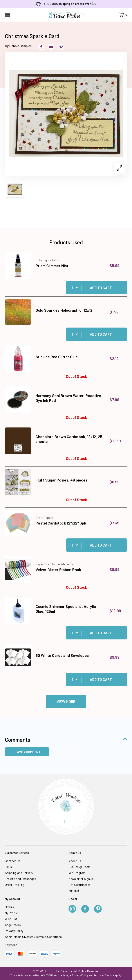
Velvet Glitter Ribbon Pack (58, 570)
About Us (75, 861)
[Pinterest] (98, 909)
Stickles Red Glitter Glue (57, 357)
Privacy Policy (14, 931)
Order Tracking (15, 885)
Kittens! (74, 891)
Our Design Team (80, 867)
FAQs (8, 867)
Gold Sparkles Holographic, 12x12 (64, 310)
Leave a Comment (27, 752)
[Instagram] (72, 909)
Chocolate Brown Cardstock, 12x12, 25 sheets (69, 439)
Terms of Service (104, 975)
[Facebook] (85, 909)
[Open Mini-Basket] (123, 15)
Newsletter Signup (81, 879)
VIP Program (77, 873)
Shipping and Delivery (19, 873)
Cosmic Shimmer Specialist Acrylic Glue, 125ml (66, 609)
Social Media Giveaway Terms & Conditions (33, 937)
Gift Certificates (80, 885)
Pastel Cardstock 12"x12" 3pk (61, 523)
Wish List (11, 919)
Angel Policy (13, 925)
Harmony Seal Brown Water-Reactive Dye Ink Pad (68, 398)
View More (66, 701)
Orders (9, 907)
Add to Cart (101, 288)
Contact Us (13, 861)
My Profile (11, 913)
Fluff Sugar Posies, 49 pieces (61, 480)
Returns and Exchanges (20, 879)
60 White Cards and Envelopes (62, 655)
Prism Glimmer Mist (52, 266)
